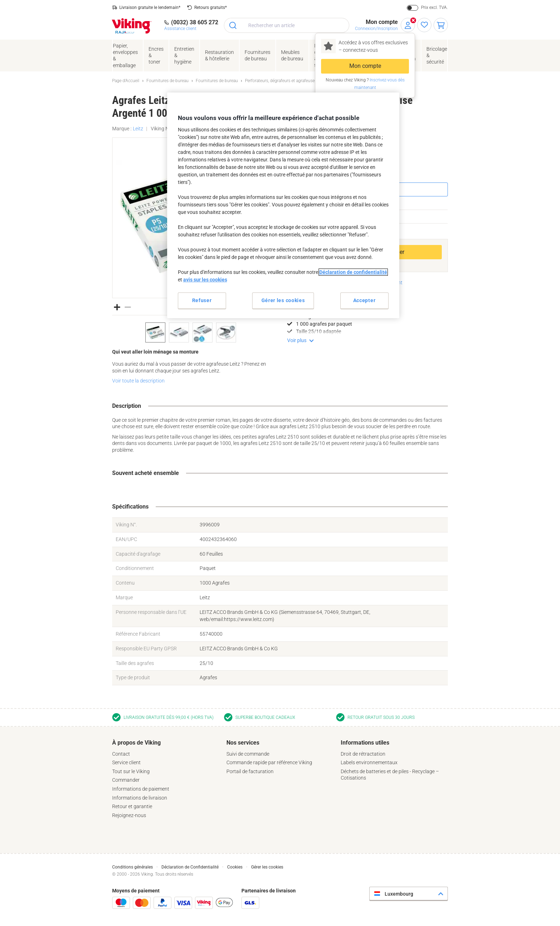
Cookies (235, 867)
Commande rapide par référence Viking (269, 762)
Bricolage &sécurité (437, 55)
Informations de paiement (141, 789)
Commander (126, 780)
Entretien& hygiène (184, 55)
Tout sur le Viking (131, 771)
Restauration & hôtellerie (219, 55)
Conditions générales (132, 867)
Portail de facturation (250, 771)
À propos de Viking (136, 743)
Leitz (138, 129)
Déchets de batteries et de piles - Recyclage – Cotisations (390, 775)
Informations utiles (365, 743)
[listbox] (192, 332)
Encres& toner (156, 55)
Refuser (202, 300)
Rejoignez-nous (129, 815)
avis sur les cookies (205, 280)
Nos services (243, 743)
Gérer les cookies (267, 867)
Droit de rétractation (363, 754)
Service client (126, 762)
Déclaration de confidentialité (353, 272)
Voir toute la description (138, 381)
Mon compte (365, 66)
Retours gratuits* (211, 7)
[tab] (166, 779)
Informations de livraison (140, 798)
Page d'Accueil (126, 81)
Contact (121, 754)
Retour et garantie (132, 806)
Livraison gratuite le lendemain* (150, 7)
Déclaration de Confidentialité (190, 867)
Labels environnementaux (369, 762)
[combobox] (287, 25)
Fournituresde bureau (257, 55)
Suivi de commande (248, 754)
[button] (117, 306)
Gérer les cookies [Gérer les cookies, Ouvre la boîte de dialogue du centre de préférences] (283, 300)
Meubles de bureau (292, 55)
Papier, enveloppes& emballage (125, 56)
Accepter (364, 300)
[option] (155, 332)
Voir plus (297, 340)
